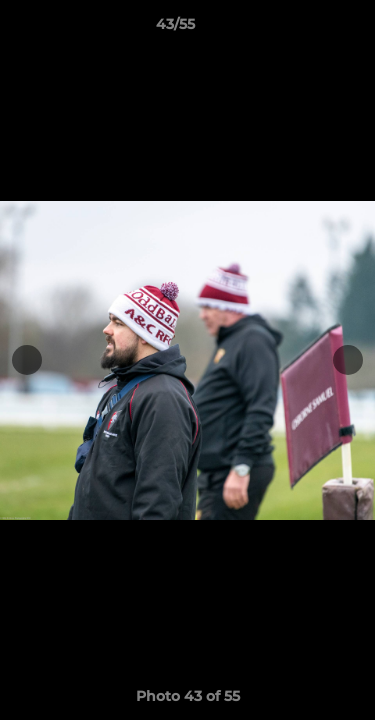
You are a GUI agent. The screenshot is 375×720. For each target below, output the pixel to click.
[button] (303, 29)
